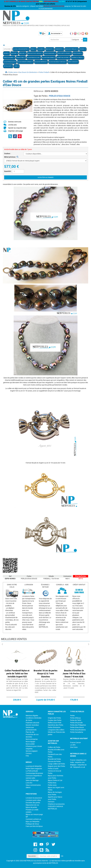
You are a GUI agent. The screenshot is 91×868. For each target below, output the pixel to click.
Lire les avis (12, 125)
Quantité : (8, 171)
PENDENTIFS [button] (59, 49)
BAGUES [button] (7, 53)
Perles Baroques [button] (50, 53)
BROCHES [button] (23, 53)
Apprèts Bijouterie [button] (63, 58)
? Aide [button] (16, 66)
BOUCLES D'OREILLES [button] (72, 49)
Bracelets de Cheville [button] (35, 53)
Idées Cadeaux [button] (73, 62)
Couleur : (8, 154)
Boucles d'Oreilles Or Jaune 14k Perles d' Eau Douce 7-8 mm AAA (74, 674)
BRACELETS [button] (50, 49)
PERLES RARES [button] (78, 53)
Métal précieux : (11, 157)
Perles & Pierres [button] (9, 58)
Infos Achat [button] (8, 66)
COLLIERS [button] (41, 49)
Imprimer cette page (16, 131)
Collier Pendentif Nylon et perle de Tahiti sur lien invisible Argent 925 (17, 674)
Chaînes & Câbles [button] (77, 58)
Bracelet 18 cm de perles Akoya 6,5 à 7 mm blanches (45, 674)
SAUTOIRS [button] (14, 53)
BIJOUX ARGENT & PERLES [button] (25, 62)
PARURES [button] (83, 49)
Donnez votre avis (15, 122)
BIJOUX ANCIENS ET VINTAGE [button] (58, 62)
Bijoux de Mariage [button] (41, 62)
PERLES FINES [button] (21, 58)
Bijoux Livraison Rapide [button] (21, 49)
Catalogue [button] (8, 49)
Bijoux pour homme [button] (49, 58)
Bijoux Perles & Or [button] (10, 62)
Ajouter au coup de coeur (17, 128)
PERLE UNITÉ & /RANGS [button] (64, 53)
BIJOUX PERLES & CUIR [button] (34, 58)
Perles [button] (33, 49)
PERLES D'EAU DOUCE (60, 96)
